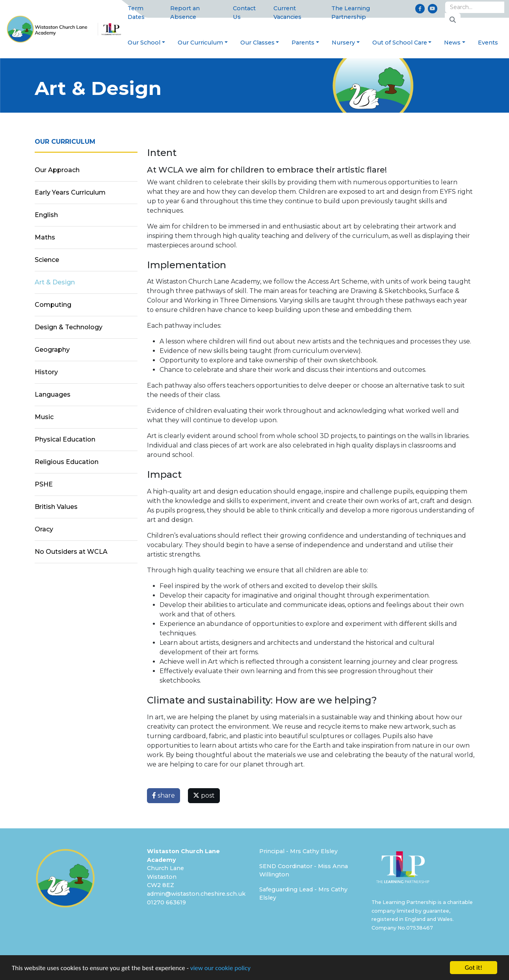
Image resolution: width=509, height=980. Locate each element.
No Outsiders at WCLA (71, 552)
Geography (52, 350)
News (452, 43)
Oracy (44, 529)
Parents (303, 43)
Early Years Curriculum (70, 192)
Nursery (343, 43)
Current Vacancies (287, 13)
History (46, 372)
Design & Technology (69, 327)
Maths (45, 237)
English (46, 215)
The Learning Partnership (351, 13)
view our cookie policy (220, 968)
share (163, 795)
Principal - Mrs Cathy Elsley (298, 851)
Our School (144, 43)
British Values (56, 507)
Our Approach (57, 170)
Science (47, 260)
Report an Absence (185, 13)
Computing (53, 305)
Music (44, 417)
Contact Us (244, 13)
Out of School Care (400, 43)
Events (488, 43)
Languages (53, 394)
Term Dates (136, 13)
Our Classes (257, 43)
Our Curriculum (200, 43)
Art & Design (55, 282)
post (204, 795)
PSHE (44, 484)
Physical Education (65, 439)
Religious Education (67, 462)
